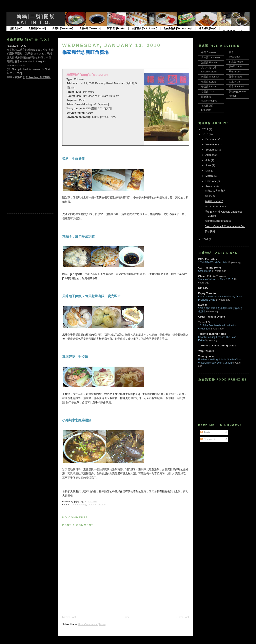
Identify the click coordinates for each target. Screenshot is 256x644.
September (212, 150)
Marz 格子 (204, 305)
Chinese (92, 505)
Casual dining (79, 505)
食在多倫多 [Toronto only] (178, 28)
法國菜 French (209, 63)
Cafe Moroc (205, 271)
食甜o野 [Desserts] (90, 28)
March (210, 176)
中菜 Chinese (208, 52)
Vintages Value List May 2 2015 (216, 279)
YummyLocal (206, 356)
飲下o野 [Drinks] (116, 28)
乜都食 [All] (16, 28)
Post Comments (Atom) (92, 624)
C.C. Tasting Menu (210, 268)
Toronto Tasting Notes (212, 334)
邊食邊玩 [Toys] (208, 28)
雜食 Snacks (236, 77)
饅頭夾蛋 (210, 196)
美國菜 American (210, 77)
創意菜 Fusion (237, 62)
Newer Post (69, 617)
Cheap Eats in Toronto (212, 276)
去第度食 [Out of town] (144, 28)
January (211, 186)
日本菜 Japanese (210, 57)
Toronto (102, 505)
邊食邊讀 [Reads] (232, 31)
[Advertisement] (23, 148)
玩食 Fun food (237, 87)
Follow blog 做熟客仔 (38, 77)
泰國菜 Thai (208, 92)
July (208, 160)
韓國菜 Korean (209, 82)
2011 (206, 129)
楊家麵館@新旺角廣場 (85, 52)
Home (126, 617)
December (212, 139)
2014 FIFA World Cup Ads (213, 262)
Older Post (183, 617)
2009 (206, 239)
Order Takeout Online (212, 317)
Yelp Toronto (206, 351)
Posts (205, 432)
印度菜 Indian (209, 87)
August (210, 155)
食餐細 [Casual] (37, 28)
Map (73, 88)
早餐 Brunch (235, 72)
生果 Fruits (235, 82)
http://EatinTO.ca (16, 46)
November (212, 144)
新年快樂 (210, 232)
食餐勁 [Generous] (63, 28)
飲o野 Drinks (236, 67)
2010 (206, 134)
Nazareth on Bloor (215, 206)
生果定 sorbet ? (214, 201)
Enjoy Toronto (207, 293)
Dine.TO (203, 288)
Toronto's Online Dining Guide (217, 346)
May (208, 171)
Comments (208, 439)
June (209, 165)
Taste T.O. (204, 322)
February (211, 181)
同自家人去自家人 (215, 191)
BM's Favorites (208, 259)
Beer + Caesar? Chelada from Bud (225, 226)
